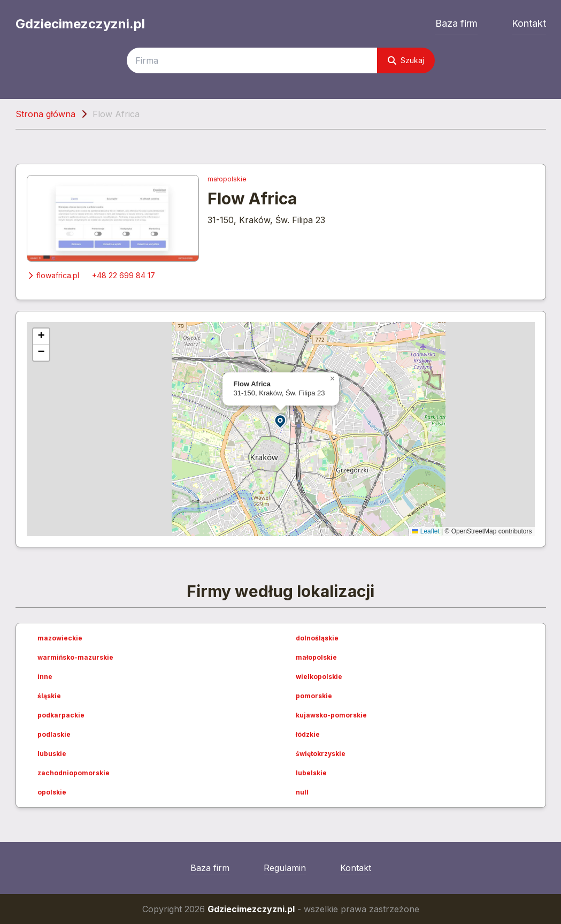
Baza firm (456, 23)
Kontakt (529, 23)
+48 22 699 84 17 (124, 275)
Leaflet (425, 531)
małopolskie (227, 179)
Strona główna (45, 114)
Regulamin (285, 868)
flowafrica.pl (53, 275)
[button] (281, 421)
